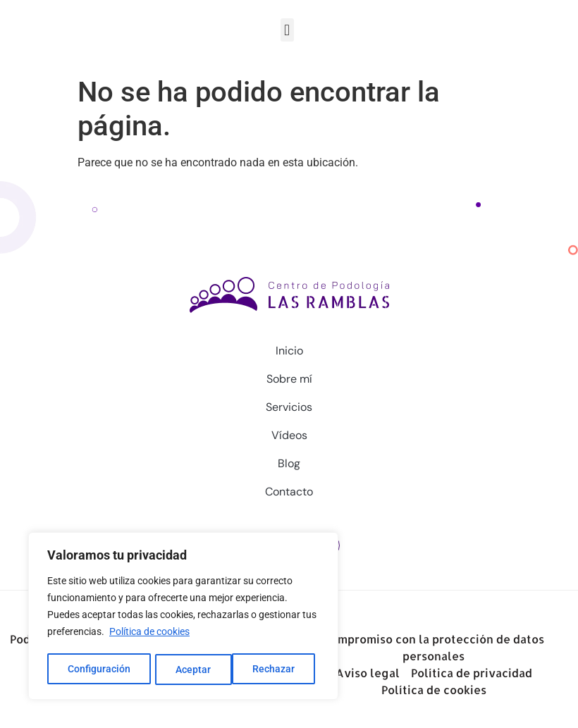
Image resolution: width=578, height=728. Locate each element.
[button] (287, 30)
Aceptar (282, 670)
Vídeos (289, 435)
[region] (183, 617)
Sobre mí (289, 379)
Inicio (289, 351)
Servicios (289, 407)
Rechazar (197, 670)
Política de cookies (149, 634)
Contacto (289, 492)
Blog (289, 463)
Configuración (99, 670)
